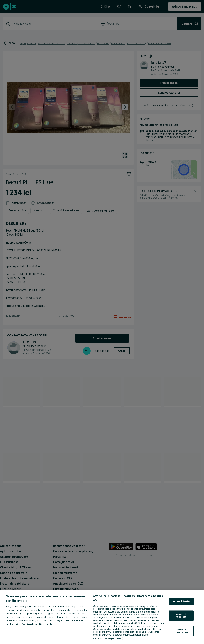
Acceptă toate (181, 601)
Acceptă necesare (181, 615)
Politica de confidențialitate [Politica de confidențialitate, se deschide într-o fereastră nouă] (38, 624)
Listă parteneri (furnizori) (108, 638)
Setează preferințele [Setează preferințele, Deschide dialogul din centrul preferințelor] (181, 631)
